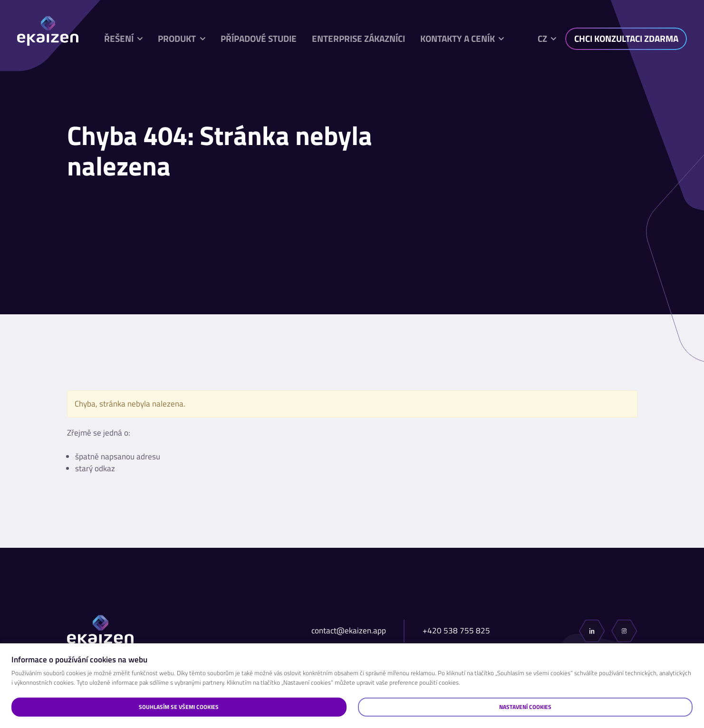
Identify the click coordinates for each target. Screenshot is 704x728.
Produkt (177, 39)
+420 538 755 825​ (456, 631)
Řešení (119, 39)
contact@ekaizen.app (349, 631)
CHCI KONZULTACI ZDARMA (626, 39)
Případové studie (259, 39)
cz (542, 39)
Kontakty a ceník (458, 39)
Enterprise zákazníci (358, 39)
